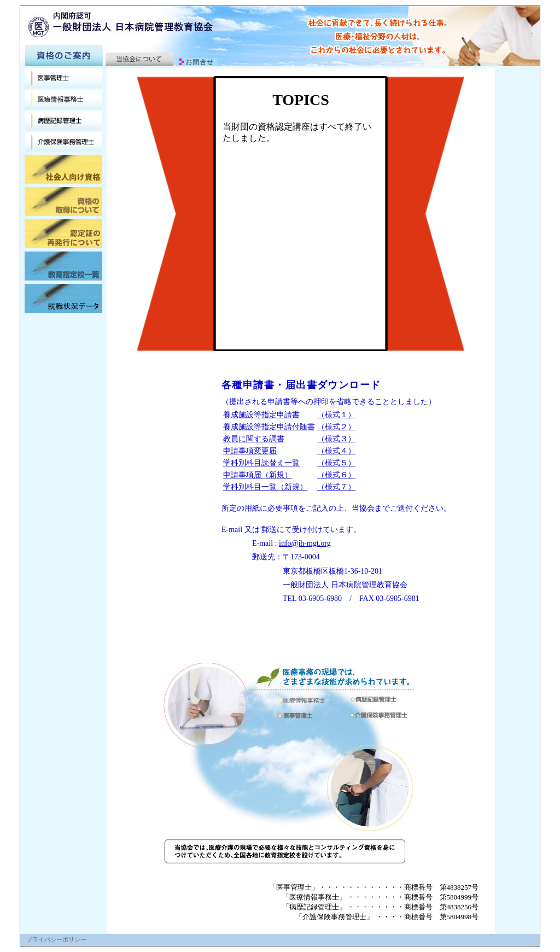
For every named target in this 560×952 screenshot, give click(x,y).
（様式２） (336, 427)
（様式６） (336, 475)
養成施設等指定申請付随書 (269, 427)
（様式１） (336, 415)
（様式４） (336, 451)
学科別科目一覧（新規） (265, 487)
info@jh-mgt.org (305, 543)
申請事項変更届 (250, 451)
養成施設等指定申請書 (261, 415)
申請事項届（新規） (258, 475)
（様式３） (336, 439)
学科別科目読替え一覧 (261, 463)
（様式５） (336, 463)
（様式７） (336, 487)
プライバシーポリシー (56, 939)
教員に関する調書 (254, 439)
